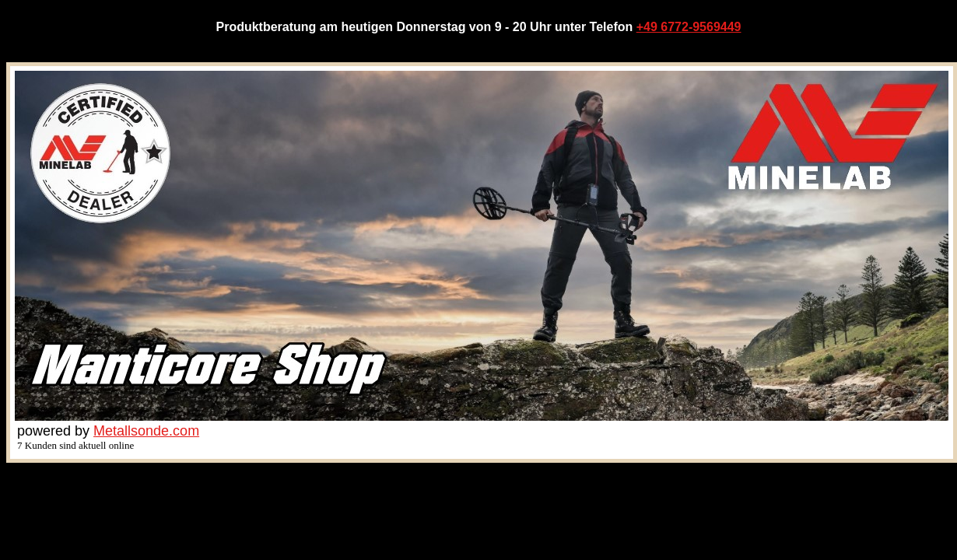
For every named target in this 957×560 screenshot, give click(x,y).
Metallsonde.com (146, 431)
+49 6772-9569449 (689, 27)
